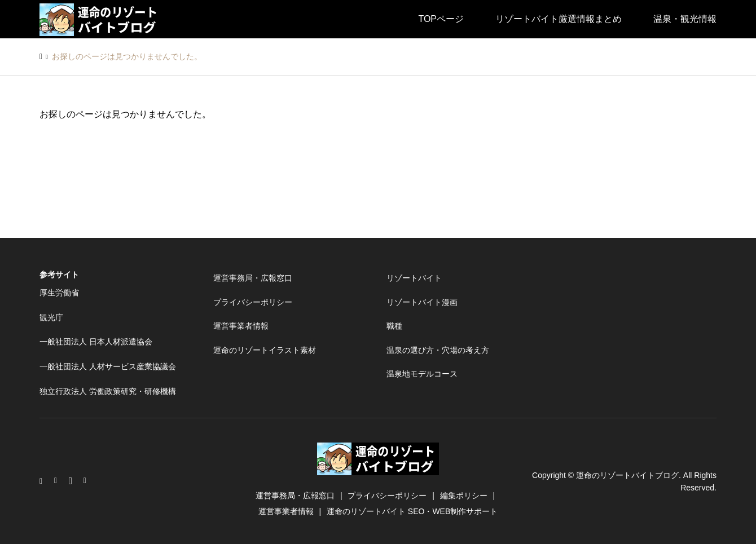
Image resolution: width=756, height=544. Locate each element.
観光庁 (51, 317)
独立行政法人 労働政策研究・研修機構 (108, 391)
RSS (87, 481)
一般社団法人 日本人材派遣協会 (96, 342)
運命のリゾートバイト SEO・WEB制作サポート (412, 511)
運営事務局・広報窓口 (253, 278)
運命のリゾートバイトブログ (627, 475)
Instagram (43, 481)
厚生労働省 (59, 293)
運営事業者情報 (241, 326)
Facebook (73, 481)
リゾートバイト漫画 (422, 302)
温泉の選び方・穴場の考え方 (438, 350)
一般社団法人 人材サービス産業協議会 (108, 366)
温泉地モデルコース (422, 374)
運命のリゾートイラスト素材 (265, 350)
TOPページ (441, 19)
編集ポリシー (464, 496)
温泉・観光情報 (685, 19)
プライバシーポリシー (253, 302)
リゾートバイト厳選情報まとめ (559, 19)
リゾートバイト (414, 278)
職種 (394, 326)
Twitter (58, 481)
